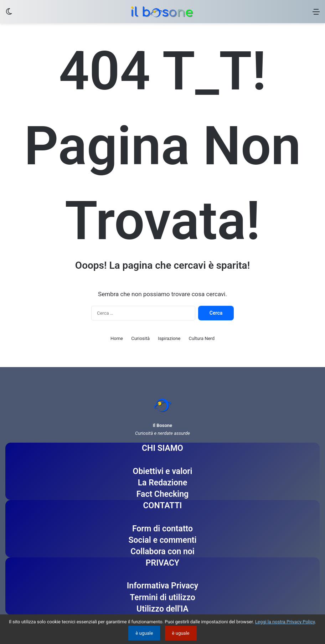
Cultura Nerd (202, 338)
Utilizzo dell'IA (162, 609)
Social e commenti (162, 540)
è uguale (144, 633)
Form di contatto (162, 529)
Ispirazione (169, 338)
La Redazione (163, 483)
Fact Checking (162, 494)
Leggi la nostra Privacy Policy (285, 622)
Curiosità (140, 338)
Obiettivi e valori (163, 471)
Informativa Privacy (163, 586)
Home (117, 338)
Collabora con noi (162, 552)
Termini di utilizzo (162, 597)
